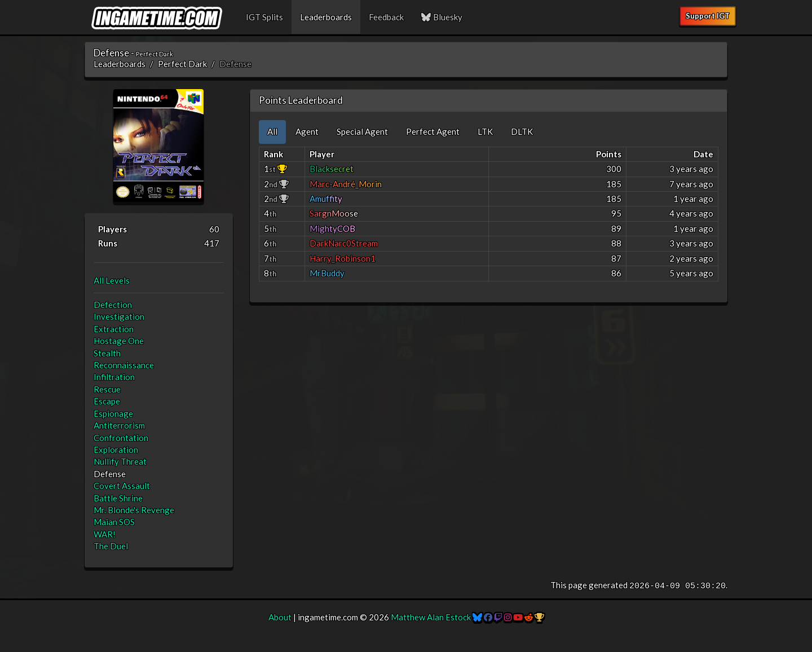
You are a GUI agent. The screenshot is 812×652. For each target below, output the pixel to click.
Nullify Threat (120, 461)
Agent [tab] (307, 131)
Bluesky (442, 17)
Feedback (386, 17)
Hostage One (119, 341)
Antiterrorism (119, 425)
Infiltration (114, 377)
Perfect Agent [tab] (433, 131)
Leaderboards (326, 17)
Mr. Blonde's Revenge (134, 510)
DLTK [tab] (522, 131)
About (280, 617)
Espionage (113, 413)
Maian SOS (114, 522)
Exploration (116, 450)
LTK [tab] (485, 131)
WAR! (105, 534)
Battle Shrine (118, 498)
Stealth (107, 353)
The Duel (111, 546)
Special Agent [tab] (362, 131)
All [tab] (272, 131)
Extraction (114, 329)
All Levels (112, 280)
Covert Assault (122, 486)
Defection (113, 305)
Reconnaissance (124, 365)
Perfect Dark (182, 64)
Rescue (107, 389)
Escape (107, 401)
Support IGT (708, 16)
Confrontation (121, 438)
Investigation (119, 316)
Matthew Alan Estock (431, 617)
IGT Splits (264, 17)
